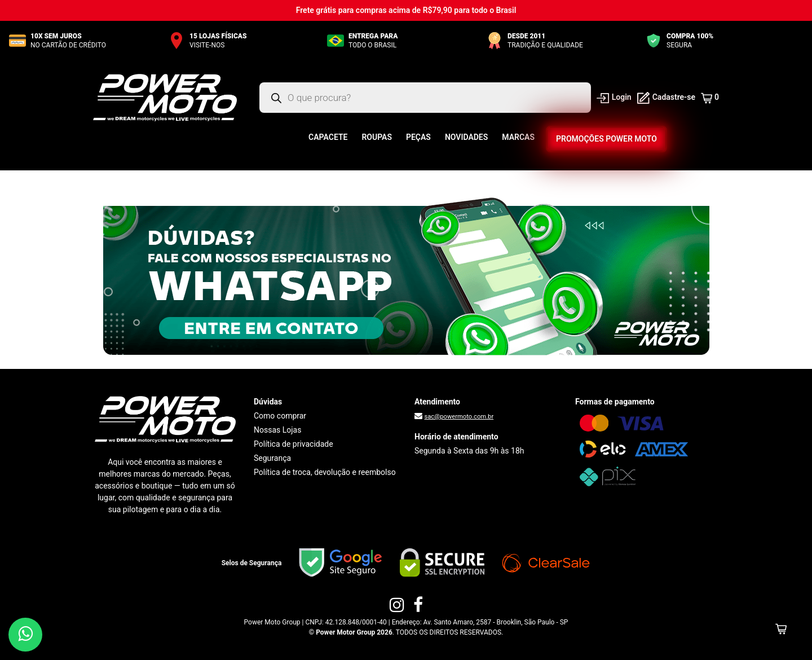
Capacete (328, 137)
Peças (418, 137)
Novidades (466, 137)
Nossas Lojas (277, 430)
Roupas (377, 137)
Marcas (518, 137)
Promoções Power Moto (607, 139)
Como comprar (280, 416)
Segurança (272, 458)
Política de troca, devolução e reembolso (325, 472)
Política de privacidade (294, 444)
